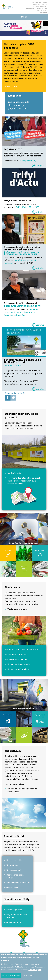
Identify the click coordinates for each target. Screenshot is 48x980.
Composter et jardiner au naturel (23, 649)
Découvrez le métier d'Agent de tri (23, 303)
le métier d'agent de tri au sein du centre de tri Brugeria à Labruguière (21, 312)
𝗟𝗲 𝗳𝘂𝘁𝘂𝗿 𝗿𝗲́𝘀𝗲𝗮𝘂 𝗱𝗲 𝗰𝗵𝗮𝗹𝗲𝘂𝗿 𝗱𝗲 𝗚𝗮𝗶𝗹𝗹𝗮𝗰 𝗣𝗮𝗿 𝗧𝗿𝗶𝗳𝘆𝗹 (23, 361)
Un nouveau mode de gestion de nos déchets (22, 790)
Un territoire (12, 865)
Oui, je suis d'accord (11, 975)
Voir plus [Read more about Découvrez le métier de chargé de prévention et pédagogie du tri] (40, 268)
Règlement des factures (37, 8)
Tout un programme (17, 609)
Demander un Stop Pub (18, 669)
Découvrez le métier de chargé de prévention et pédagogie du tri (22, 248)
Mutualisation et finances (18, 882)
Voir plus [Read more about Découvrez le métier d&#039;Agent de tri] (40, 325)
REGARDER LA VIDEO (14, 366)
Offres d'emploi (40, 6)
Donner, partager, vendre (19, 664)
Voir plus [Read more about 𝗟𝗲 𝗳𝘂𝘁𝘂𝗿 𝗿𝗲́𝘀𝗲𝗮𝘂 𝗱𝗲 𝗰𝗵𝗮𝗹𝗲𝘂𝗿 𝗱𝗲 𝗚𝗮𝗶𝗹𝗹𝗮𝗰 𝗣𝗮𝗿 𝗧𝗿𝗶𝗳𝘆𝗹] (40, 389)
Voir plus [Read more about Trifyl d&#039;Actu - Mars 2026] (40, 212)
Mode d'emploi (14, 473)
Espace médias (41, 11)
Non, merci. (29, 975)
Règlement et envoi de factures (17, 916)
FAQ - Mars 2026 (13, 149)
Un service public (14, 860)
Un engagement (14, 870)
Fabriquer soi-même (17, 654)
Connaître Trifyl (40, 2)
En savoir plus (11, 86)
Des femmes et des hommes (15, 876)
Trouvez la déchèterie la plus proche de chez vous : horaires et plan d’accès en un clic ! (24, 481)
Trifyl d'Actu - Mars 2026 (18, 201)
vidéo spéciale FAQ (28, 161)
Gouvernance (12, 887)
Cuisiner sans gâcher (17, 659)
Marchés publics (40, 4)
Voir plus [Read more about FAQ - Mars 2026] (40, 165)
